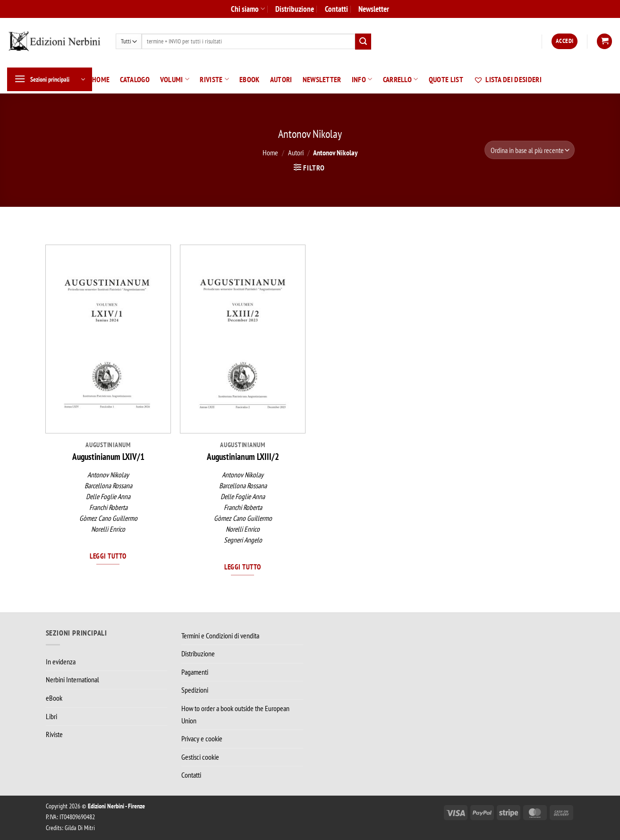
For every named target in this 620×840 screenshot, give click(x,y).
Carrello (401, 79)
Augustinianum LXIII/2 (243, 457)
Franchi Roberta (108, 507)
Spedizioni (195, 690)
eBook (250, 79)
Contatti (336, 9)
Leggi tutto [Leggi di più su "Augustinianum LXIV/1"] (108, 556)
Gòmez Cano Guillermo (108, 518)
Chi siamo (248, 9)
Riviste (214, 79)
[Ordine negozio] (529, 150)
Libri (51, 716)
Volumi (175, 79)
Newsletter (374, 9)
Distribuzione (295, 9)
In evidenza (61, 662)
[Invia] (363, 42)
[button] (565, 41)
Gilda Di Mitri (80, 827)
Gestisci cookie (200, 757)
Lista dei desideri (508, 79)
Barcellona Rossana (108, 486)
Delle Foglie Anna (108, 496)
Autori (281, 79)
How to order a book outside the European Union (235, 714)
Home (101, 79)
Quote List (446, 79)
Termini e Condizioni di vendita (220, 636)
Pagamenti (195, 672)
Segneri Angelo (243, 540)
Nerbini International (72, 679)
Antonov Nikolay (108, 475)
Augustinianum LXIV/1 (108, 457)
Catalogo (135, 79)
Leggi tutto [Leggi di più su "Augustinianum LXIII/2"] (242, 567)
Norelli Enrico (108, 529)
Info (362, 79)
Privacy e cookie (202, 738)
